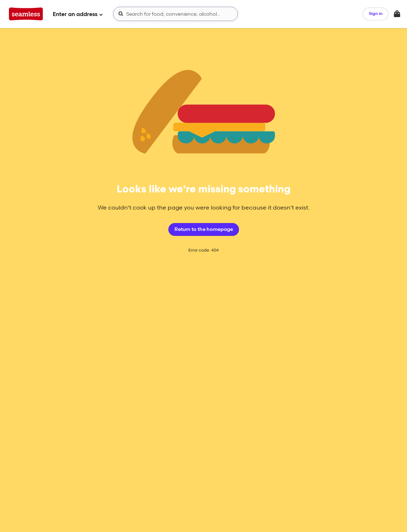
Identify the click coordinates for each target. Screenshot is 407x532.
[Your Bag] (397, 14)
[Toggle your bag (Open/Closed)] (397, 14)
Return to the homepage (204, 229)
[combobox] (175, 14)
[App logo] (26, 14)
